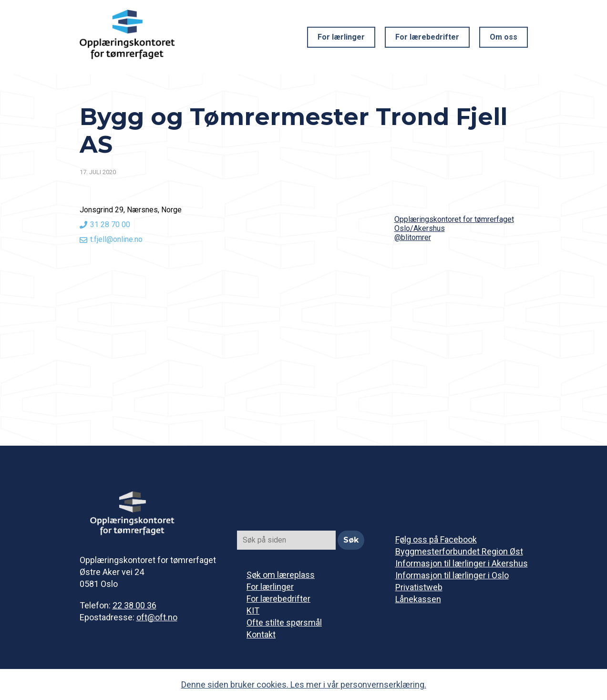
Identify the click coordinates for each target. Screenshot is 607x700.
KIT (253, 611)
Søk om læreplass (281, 575)
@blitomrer (413, 237)
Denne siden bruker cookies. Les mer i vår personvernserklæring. (304, 684)
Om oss (504, 37)
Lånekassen (418, 599)
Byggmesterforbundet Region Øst (459, 551)
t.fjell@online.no (116, 239)
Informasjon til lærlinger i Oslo (452, 575)
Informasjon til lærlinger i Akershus (462, 563)
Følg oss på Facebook (436, 539)
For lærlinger (341, 37)
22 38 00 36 (134, 605)
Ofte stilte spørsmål (284, 622)
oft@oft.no (157, 617)
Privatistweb (419, 587)
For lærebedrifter (427, 37)
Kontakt (261, 634)
